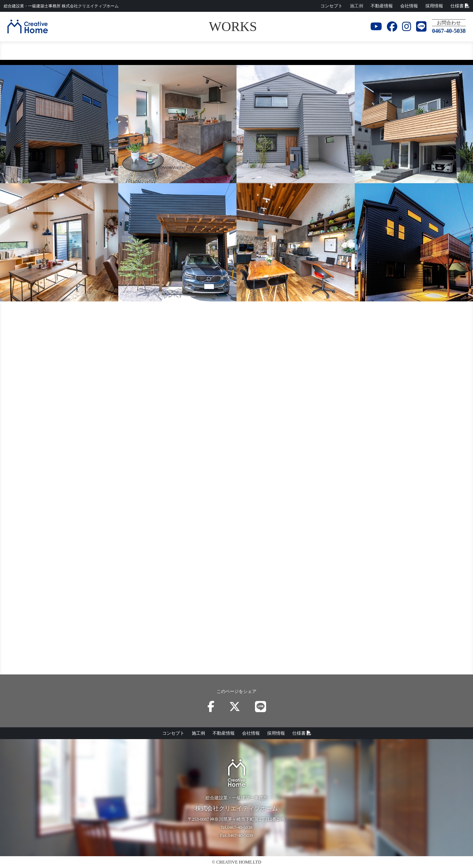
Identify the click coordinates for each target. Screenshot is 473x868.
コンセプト (331, 6)
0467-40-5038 (449, 31)
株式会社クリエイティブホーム (61, 6)
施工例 (357, 6)
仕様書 (460, 6)
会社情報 (409, 6)
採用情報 (434, 6)
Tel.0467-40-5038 (236, 827)
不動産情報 (382, 6)
